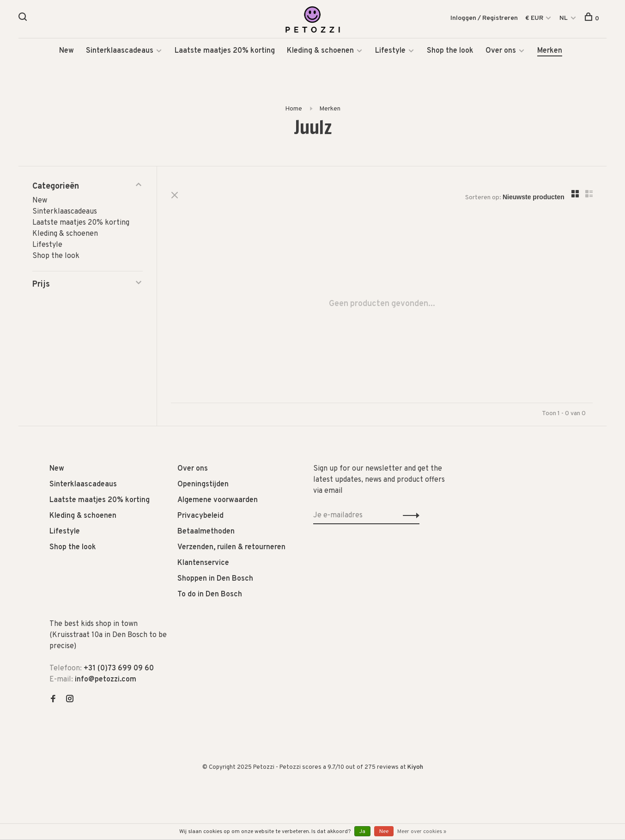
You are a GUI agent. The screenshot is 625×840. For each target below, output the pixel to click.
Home (294, 109)
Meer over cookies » (422, 832)
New (67, 51)
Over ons (501, 51)
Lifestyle (390, 51)
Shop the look (450, 51)
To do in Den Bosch (210, 595)
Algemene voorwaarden (218, 500)
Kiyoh (415, 767)
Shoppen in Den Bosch (215, 579)
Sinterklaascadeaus (120, 51)
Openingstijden (203, 484)
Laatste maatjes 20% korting (225, 51)
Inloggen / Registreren (484, 18)
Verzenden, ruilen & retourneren (231, 547)
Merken (550, 51)
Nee (384, 832)
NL (564, 18)
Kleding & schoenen (320, 51)
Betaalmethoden (206, 532)
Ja (362, 832)
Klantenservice (203, 563)
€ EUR (535, 18)
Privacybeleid (200, 516)
